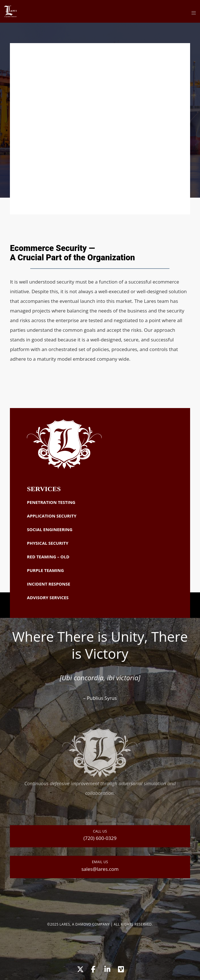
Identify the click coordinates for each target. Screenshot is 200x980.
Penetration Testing (51, 502)
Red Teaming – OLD (48, 557)
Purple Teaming (45, 570)
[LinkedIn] (107, 968)
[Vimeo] (121, 968)
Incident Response (49, 584)
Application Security (52, 516)
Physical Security (48, 543)
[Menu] (192, 13)
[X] (79, 968)
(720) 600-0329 (100, 838)
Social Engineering (50, 529)
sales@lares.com (100, 869)
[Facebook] (93, 968)
